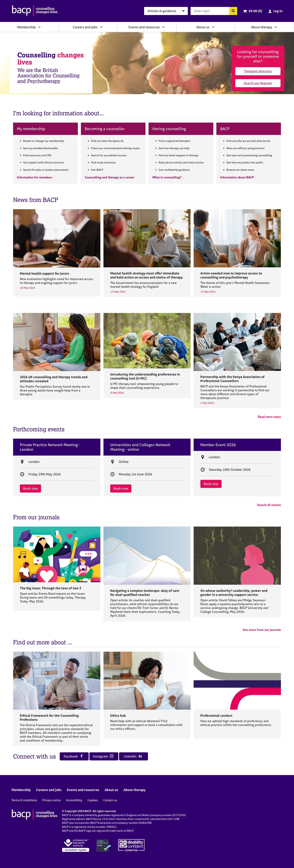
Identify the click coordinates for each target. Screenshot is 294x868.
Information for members (35, 177)
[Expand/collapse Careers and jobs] (101, 27)
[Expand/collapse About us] (213, 27)
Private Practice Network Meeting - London (50, 447)
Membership (26, 27)
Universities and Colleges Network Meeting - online (140, 447)
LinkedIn (133, 756)
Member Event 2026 (218, 445)
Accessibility (74, 800)
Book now (30, 488)
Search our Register (258, 83)
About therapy (262, 27)
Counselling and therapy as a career (110, 177)
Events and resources (144, 27)
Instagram (103, 756)
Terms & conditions (24, 800)
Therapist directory (258, 71)
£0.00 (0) (255, 11)
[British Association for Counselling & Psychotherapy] (35, 11)
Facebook (74, 756)
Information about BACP (237, 177)
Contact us (110, 800)
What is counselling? (167, 177)
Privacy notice (52, 800)
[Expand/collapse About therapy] (276, 27)
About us (203, 27)
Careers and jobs (85, 27)
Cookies (93, 800)
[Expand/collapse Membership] (39, 27)
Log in (278, 11)
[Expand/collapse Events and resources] (163, 27)
